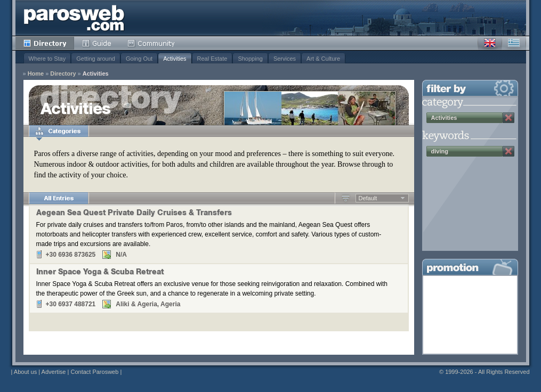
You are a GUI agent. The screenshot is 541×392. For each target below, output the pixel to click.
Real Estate (212, 59)
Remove (508, 118)
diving (440, 151)
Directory (45, 43)
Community (152, 43)
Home (36, 74)
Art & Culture (323, 59)
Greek (514, 43)
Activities (175, 59)
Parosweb (74, 18)
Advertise (54, 372)
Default (368, 198)
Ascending (346, 198)
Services (285, 59)
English (490, 43)
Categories (59, 131)
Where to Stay (47, 59)
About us (25, 372)
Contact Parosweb (94, 372)
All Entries (59, 198)
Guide (97, 43)
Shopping (250, 59)
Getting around (96, 59)
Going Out (139, 59)
